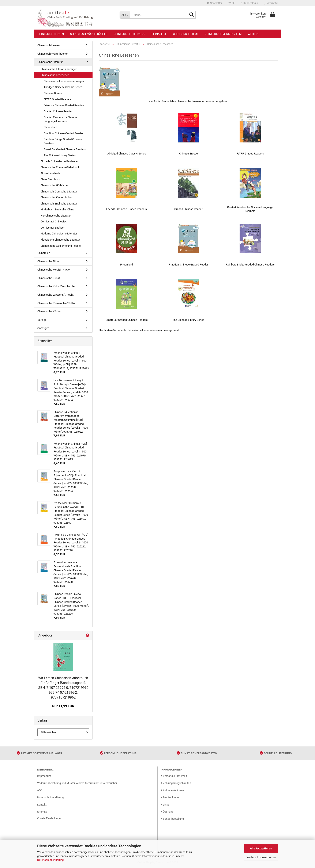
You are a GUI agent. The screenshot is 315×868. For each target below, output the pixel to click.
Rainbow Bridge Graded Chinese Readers (63, 141)
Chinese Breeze (53, 93)
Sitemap (42, 812)
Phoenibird (50, 127)
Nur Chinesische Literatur (56, 216)
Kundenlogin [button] (249, 3)
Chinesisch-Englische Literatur (59, 204)
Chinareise (159, 34)
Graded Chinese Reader (58, 111)
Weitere (253, 34)
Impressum (44, 776)
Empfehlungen (170, 797)
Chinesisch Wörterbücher (89, 34)
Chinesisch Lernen (51, 34)
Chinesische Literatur (129, 34)
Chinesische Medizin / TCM (223, 34)
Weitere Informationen (261, 857)
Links (165, 805)
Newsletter (214, 3)
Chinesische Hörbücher (55, 185)
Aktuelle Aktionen (172, 790)
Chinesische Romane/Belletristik (60, 167)
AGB (40, 790)
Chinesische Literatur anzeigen (59, 69)
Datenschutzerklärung (50, 860)
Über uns (167, 812)
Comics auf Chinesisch (54, 221)
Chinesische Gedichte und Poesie (61, 246)
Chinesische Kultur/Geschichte (56, 286)
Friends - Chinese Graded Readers (64, 105)
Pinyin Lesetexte (50, 173)
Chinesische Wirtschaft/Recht (55, 295)
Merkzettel (271, 3)
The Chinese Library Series (60, 155)
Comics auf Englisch (53, 228)
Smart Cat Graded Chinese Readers (65, 149)
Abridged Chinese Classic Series (63, 87)
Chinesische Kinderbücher (56, 197)
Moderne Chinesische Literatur (59, 234)
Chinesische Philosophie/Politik (56, 303)
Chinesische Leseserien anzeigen (64, 81)
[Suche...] (125, 15)
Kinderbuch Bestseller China (57, 209)
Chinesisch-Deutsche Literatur (59, 192)
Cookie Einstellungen (50, 818)
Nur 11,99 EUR (63, 706)
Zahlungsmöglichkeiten (176, 783)
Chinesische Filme (186, 34)
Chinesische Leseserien (55, 75)
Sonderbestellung (172, 819)
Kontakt (42, 805)
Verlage (42, 320)
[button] (232, 3)
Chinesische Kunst (49, 278)
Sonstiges (43, 328)
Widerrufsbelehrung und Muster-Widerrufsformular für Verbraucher (77, 783)
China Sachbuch (50, 179)
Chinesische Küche (49, 311)
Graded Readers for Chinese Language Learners (61, 119)
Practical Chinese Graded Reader (63, 133)
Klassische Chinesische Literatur (60, 240)
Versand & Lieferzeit (174, 776)
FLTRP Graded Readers (57, 99)
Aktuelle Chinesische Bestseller (59, 161)
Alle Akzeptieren (261, 848)
